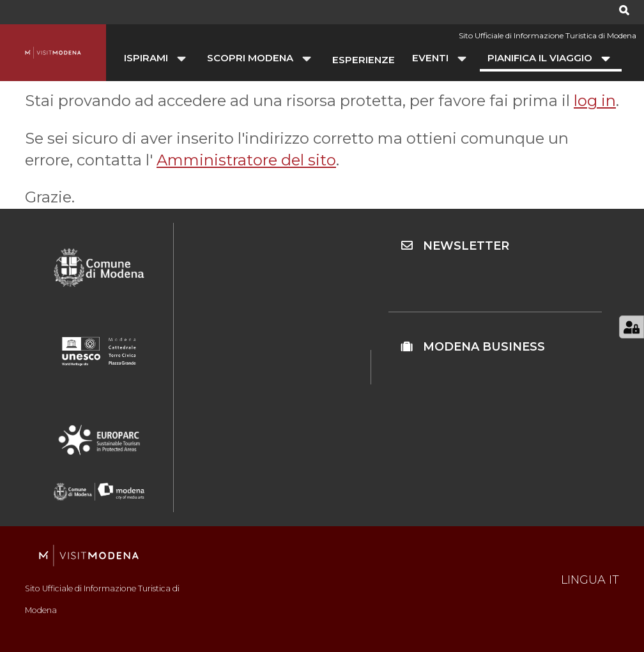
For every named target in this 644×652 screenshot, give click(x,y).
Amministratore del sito (246, 160)
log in (595, 101)
